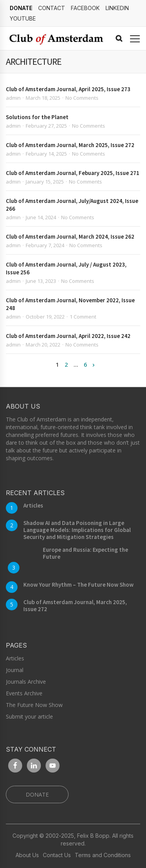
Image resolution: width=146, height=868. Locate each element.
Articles (33, 505)
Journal (15, 670)
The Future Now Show (34, 705)
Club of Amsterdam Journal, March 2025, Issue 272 (70, 145)
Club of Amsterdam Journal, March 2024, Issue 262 (70, 236)
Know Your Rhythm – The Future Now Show (78, 585)
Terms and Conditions (103, 855)
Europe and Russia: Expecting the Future (85, 553)
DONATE (21, 8)
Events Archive (24, 693)
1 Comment (83, 317)
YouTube (23, 18)
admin (13, 98)
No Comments (82, 98)
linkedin (117, 8)
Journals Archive (26, 682)
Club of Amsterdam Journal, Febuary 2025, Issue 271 (73, 173)
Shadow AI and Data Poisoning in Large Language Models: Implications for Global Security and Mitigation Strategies (77, 530)
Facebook (85, 8)
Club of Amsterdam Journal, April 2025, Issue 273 (68, 89)
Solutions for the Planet (37, 117)
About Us (27, 855)
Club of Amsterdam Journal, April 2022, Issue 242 (68, 336)
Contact (52, 8)
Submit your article (29, 716)
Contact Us (57, 855)
